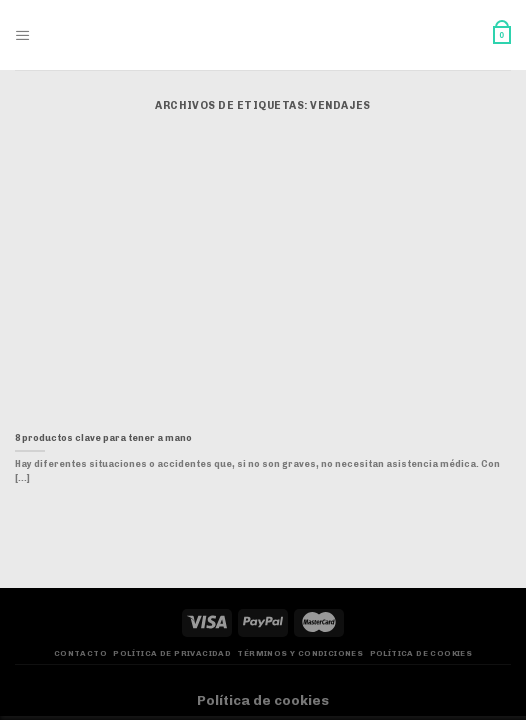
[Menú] (23, 35)
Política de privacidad (172, 653)
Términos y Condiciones (300, 653)
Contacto (80, 653)
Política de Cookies (421, 653)
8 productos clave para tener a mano (103, 438)
